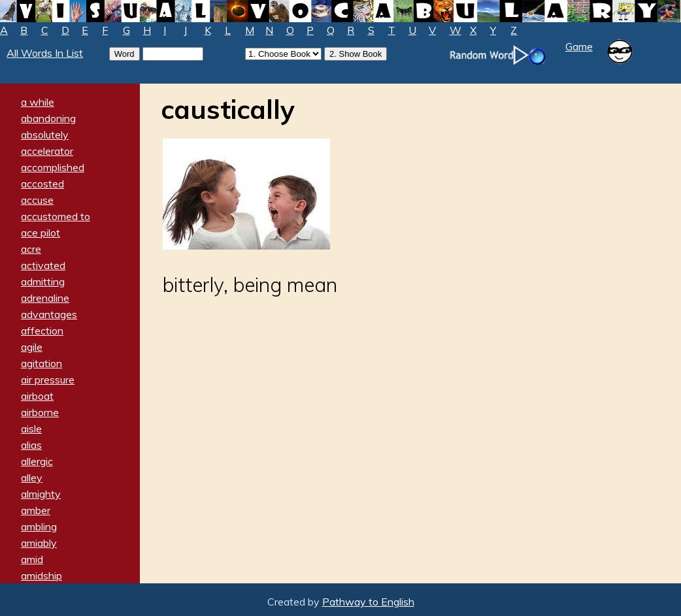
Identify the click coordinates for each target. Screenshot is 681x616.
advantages (49, 314)
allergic (37, 461)
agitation (42, 363)
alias (31, 445)
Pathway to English (368, 602)
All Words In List (45, 53)
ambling (39, 527)
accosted (42, 184)
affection (42, 331)
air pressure (48, 380)
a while (38, 102)
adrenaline (45, 298)
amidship (42, 575)
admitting (43, 282)
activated (43, 265)
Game (579, 46)
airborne (40, 412)
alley (32, 478)
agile (32, 347)
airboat (37, 396)
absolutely (45, 135)
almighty (41, 494)
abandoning (48, 118)
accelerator (47, 151)
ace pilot (41, 233)
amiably (39, 543)
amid (32, 559)
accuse (37, 200)
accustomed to (56, 216)
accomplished (53, 167)
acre (31, 249)
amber (36, 510)
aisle (31, 429)
